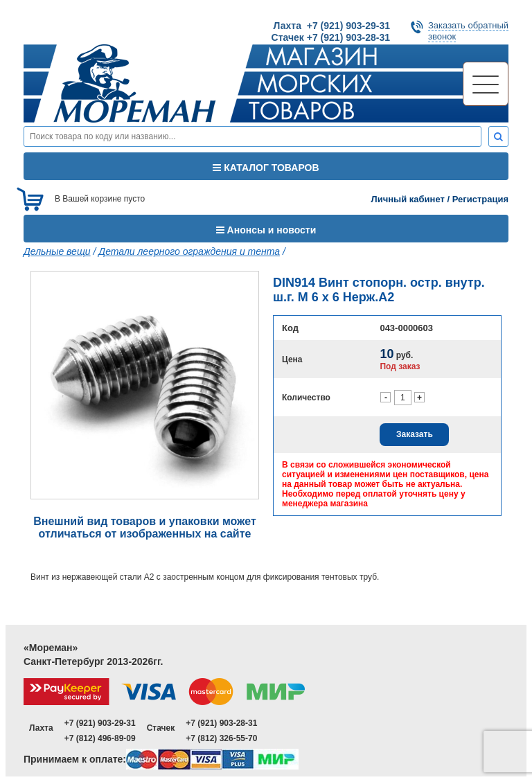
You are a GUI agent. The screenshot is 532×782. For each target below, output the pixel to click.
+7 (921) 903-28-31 (221, 723)
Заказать (415, 434)
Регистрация (480, 199)
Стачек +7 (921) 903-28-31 (331, 37)
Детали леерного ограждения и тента (189, 251)
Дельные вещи (57, 251)
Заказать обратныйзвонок (468, 31)
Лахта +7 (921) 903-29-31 (332, 26)
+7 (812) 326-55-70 (221, 738)
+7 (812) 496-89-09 (100, 738)
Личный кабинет (408, 199)
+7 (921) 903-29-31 (100, 723)
